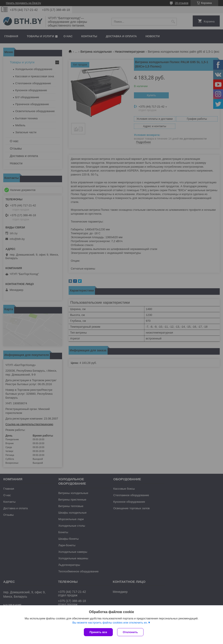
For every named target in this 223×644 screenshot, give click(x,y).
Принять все (98, 632)
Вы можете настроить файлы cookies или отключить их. (110, 623)
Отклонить (130, 632)
